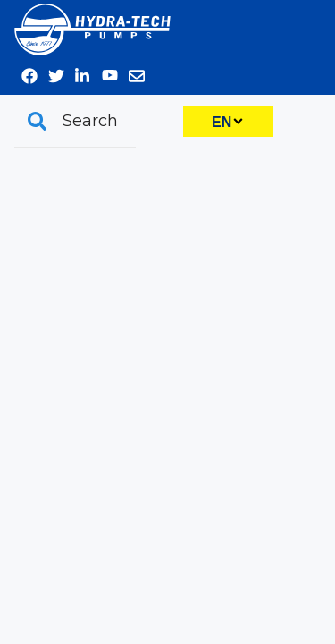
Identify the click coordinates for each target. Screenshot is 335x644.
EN (222, 122)
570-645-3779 (306, 22)
